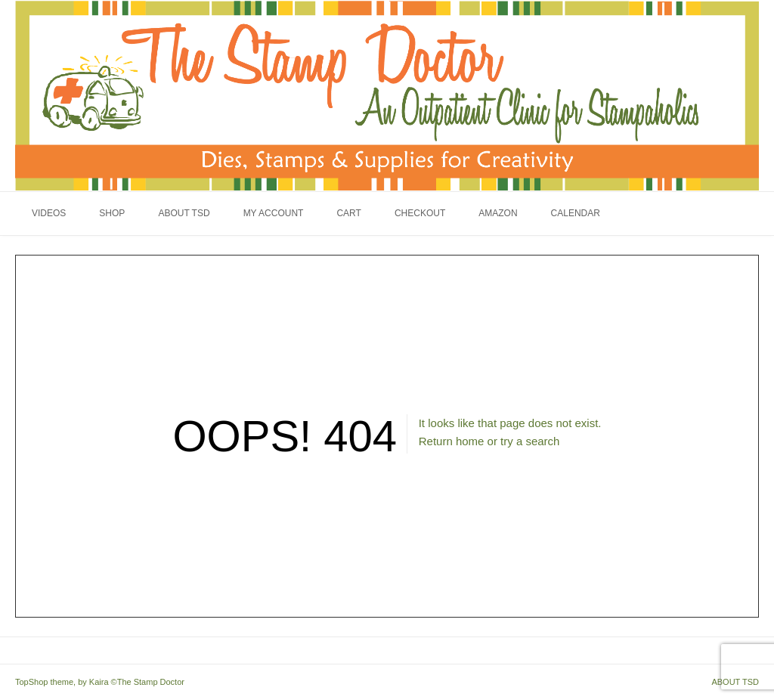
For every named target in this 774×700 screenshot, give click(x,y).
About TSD (184, 213)
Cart (348, 213)
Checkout (420, 213)
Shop (112, 213)
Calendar (576, 213)
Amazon (498, 213)
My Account (274, 213)
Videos (49, 213)
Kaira (99, 682)
